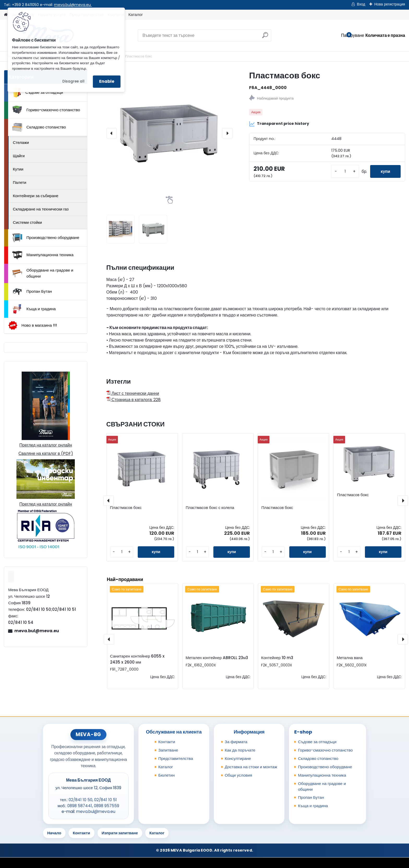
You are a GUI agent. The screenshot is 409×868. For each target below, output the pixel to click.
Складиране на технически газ (41, 209)
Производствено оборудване (46, 238)
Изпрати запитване (120, 833)
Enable (107, 81)
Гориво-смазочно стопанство (46, 110)
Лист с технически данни (133, 393)
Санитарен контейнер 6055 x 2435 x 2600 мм (137, 659)
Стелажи (21, 142)
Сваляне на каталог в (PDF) (46, 453)
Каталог (136, 14)
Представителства (176, 758)
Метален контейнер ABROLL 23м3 (217, 658)
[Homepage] (6, 15)
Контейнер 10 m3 (277, 658)
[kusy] (345, 171)
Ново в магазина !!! (32, 325)
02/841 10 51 (106, 800)
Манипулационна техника (43, 255)
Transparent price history (279, 124)
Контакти (167, 742)
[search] (265, 37)
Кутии (18, 169)
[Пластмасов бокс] (169, 133)
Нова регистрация (390, 4)
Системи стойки (27, 222)
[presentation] (112, 133)
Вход (361, 4)
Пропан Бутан (32, 292)
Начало (54, 833)
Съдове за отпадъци (38, 92)
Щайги (19, 156)
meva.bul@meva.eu (73, 5)
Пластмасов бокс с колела (210, 508)
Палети (20, 182)
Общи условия (239, 775)
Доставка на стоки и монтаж (251, 767)
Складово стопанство (39, 127)
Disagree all (73, 81)
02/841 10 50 (80, 800)
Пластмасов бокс (126, 508)
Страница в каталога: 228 (134, 400)
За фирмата (236, 742)
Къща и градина (34, 309)
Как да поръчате (240, 750)
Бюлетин (167, 775)
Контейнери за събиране (36, 196)
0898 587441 (80, 806)
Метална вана (350, 658)
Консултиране (238, 758)
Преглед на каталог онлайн (46, 445)
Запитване (168, 750)
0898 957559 (107, 806)
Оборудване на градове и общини (43, 273)
